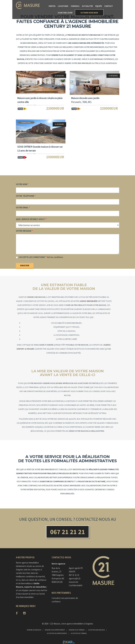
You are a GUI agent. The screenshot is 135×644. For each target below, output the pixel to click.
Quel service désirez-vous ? (31, 219)
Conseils (75, 6)
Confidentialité (76, 585)
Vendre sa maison (34, 630)
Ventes (52, 6)
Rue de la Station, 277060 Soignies (58, 572)
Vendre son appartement (55, 630)
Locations (63, 6)
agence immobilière (89, 301)
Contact (109, 6)
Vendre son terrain (77, 630)
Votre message (24, 231)
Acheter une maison (96, 630)
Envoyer (25, 265)
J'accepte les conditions (32, 257)
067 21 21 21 (67, 532)
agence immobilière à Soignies (80, 624)
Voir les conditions (55, 257)
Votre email (22, 207)
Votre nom (22, 184)
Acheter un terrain (79, 633)
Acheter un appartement (57, 633)
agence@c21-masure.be (75, 580)
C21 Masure (55, 624)
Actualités (87, 6)
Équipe (99, 6)
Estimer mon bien (89, 13)
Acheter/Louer (65, 13)
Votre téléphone (25, 196)
